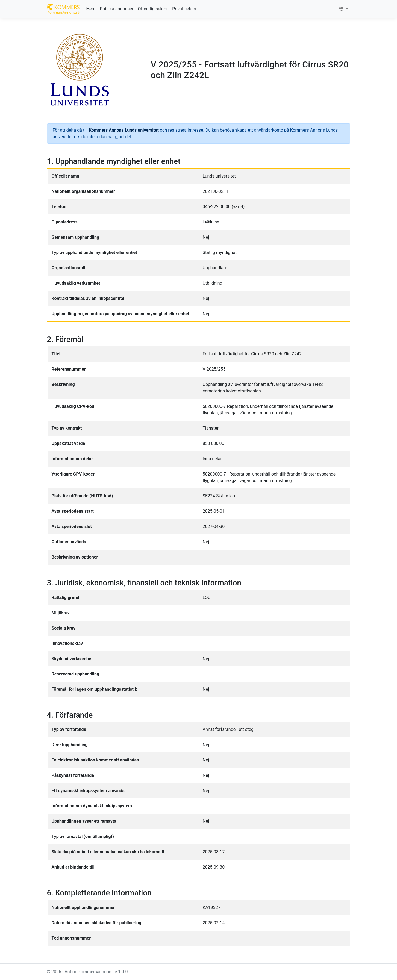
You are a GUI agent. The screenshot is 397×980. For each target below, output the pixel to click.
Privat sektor (184, 9)
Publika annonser (117, 9)
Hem (91, 9)
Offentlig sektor (153, 9)
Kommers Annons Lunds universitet (124, 130)
